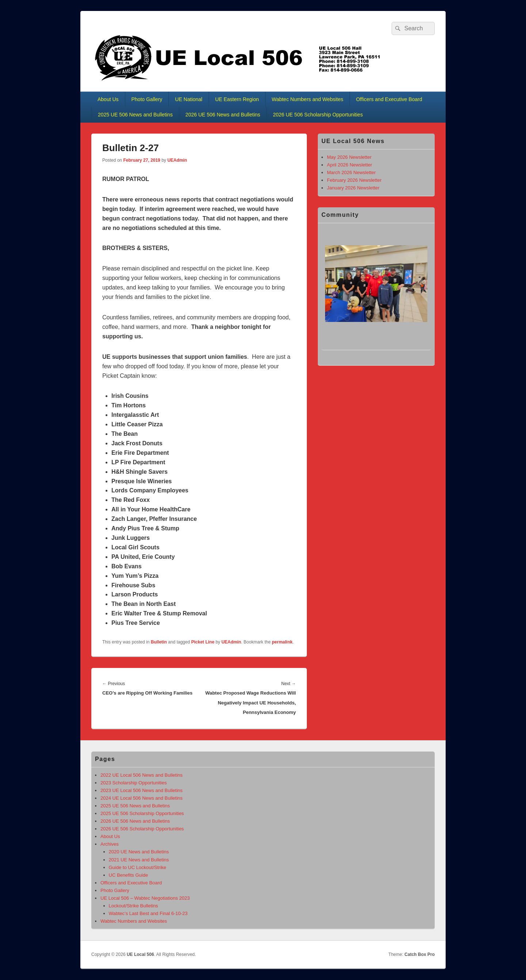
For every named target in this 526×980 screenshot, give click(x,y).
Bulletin (159, 642)
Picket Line (203, 642)
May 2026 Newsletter (349, 157)
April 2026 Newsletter (350, 165)
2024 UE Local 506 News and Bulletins (142, 798)
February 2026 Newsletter (354, 180)
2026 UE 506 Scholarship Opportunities (318, 115)
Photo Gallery (147, 99)
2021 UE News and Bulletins (139, 860)
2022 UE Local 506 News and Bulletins (142, 775)
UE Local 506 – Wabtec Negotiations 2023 (145, 898)
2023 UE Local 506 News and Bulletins (142, 790)
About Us (108, 99)
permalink (282, 642)
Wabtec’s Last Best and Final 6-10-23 (148, 913)
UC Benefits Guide (129, 875)
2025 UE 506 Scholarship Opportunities (142, 813)
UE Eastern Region (237, 99)
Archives (110, 844)
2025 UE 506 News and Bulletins (135, 115)
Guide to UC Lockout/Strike (138, 867)
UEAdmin (177, 160)
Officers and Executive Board (389, 99)
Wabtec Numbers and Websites (308, 99)
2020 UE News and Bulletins (139, 852)
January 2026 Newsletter (353, 188)
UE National (189, 99)
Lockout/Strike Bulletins (134, 906)
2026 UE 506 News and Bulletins (223, 115)
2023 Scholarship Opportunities (134, 783)
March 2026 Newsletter (351, 172)
